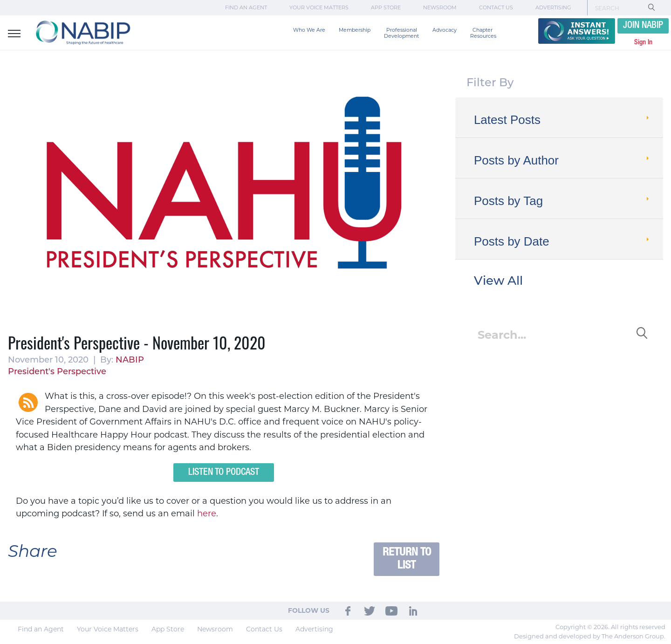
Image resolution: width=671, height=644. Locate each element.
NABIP (130, 360)
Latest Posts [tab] (562, 120)
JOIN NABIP (643, 26)
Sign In (643, 42)
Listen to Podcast (224, 473)
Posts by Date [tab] (562, 241)
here (207, 514)
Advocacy (445, 30)
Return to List (407, 559)
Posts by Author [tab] (562, 160)
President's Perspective (57, 372)
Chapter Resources (483, 33)
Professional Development (401, 33)
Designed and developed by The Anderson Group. (590, 636)
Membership (355, 30)
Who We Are (309, 30)
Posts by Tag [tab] (562, 201)
